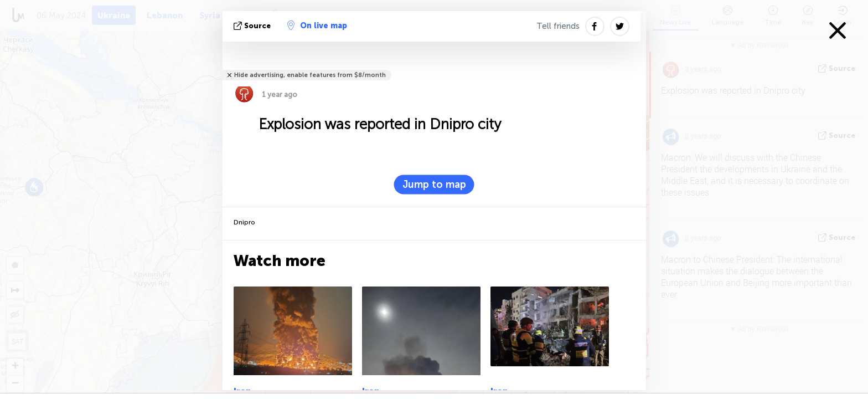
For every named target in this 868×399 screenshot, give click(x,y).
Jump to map (434, 185)
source (253, 26)
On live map (317, 25)
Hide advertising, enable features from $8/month (310, 75)
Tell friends (558, 26)
